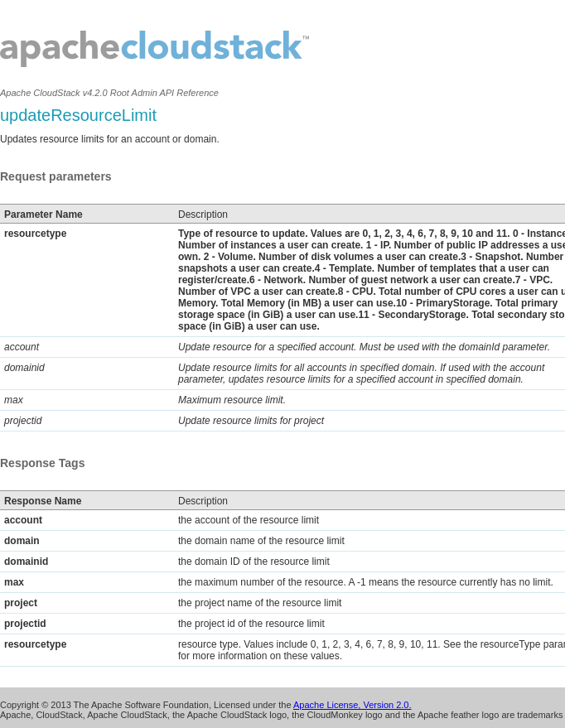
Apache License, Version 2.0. (352, 705)
